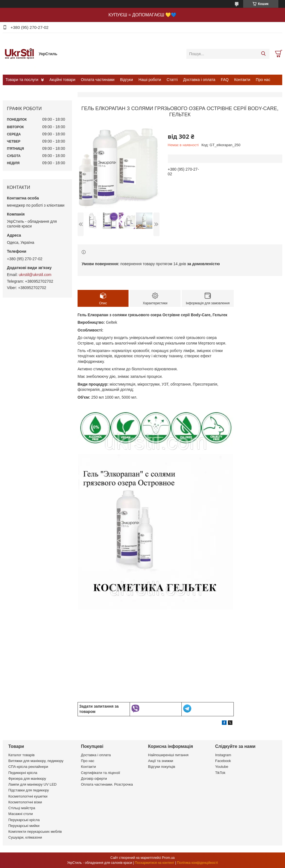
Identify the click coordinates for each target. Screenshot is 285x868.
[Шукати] (263, 54)
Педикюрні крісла (23, 773)
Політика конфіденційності (197, 863)
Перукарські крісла (24, 820)
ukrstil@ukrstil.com (35, 275)
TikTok (220, 773)
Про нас (263, 80)
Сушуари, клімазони (25, 837)
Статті (172, 80)
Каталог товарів (21, 755)
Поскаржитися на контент (155, 863)
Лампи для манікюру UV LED (32, 784)
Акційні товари (62, 80)
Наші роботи (150, 80)
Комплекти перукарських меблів (35, 832)
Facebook (223, 761)
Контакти (242, 80)
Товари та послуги (22, 80)
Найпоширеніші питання (168, 755)
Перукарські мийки (24, 826)
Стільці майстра (22, 808)
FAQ (225, 80)
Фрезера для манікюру (27, 779)
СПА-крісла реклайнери (28, 767)
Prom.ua (168, 858)
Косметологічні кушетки (28, 796)
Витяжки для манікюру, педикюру (36, 761)
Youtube (222, 767)
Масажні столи (20, 814)
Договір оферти (94, 779)
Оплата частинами (98, 80)
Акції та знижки (161, 761)
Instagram (223, 755)
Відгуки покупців (162, 767)
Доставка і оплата (199, 80)
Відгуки (126, 80)
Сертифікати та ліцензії (100, 773)
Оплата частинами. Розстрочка (107, 784)
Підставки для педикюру (29, 790)
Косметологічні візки (25, 802)
